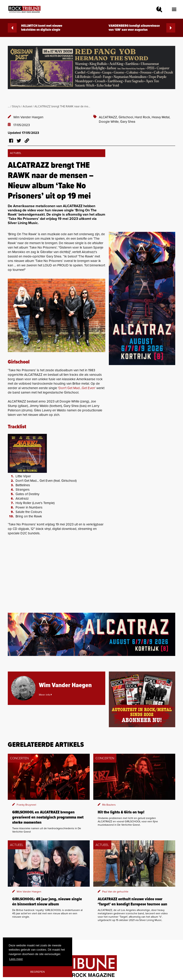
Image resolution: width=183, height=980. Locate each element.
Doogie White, (109, 122)
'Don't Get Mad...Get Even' (77, 388)
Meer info (45, 695)
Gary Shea (128, 122)
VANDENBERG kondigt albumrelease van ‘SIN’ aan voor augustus (142, 28)
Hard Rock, (143, 117)
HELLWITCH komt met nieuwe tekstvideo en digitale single (35, 28)
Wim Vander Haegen (28, 117)
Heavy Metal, (161, 117)
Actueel (27, 106)
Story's (16, 106)
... (9, 106)
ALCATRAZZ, (109, 117)
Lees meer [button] (16, 959)
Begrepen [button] (38, 972)
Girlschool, (127, 117)
